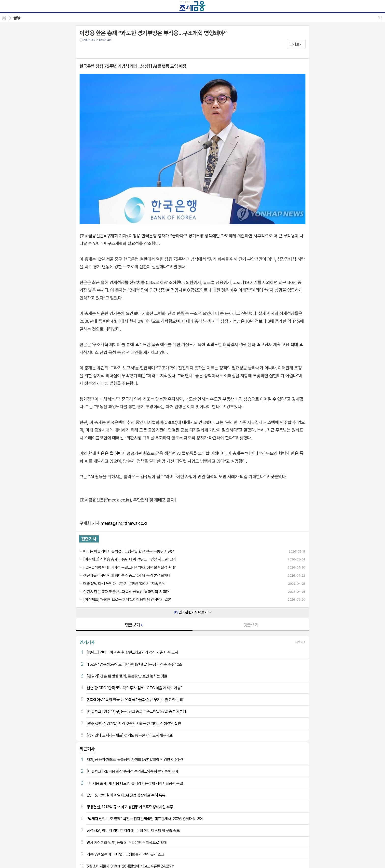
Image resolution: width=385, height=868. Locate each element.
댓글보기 (134, 625)
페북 (84, 50)
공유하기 (380, 18)
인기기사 (87, 642)
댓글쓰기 (251, 625)
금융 (17, 18)
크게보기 (296, 44)
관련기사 (89, 539)
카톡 (103, 50)
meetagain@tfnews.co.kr (124, 523)
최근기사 (87, 749)
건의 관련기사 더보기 (192, 612)
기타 (113, 50)
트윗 (94, 50)
